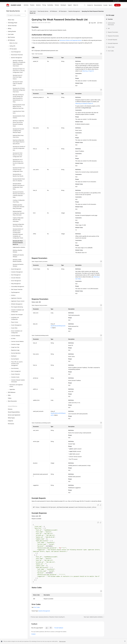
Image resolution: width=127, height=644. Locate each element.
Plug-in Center (15, 322)
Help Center (33, 11)
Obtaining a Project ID (88, 71)
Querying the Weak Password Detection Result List (18, 243)
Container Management (17, 272)
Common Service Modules (17, 341)
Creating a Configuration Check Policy (19, 201)
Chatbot (33, 634)
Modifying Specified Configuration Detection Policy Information (19, 207)
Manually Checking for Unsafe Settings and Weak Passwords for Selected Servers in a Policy (18, 98)
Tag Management (15, 292)
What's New (11, 20)
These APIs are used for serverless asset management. (17, 364)
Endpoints (10, 421)
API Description (13, 49)
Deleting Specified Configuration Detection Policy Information (19, 213)
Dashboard (14, 356)
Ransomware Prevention (17, 55)
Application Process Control (18, 301)
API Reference (11, 40)
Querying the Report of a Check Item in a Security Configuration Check (19, 71)
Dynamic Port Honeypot (17, 315)
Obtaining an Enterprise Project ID (84, 103)
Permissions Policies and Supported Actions (71, 40)
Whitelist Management (17, 304)
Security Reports (15, 359)
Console (105, 5)
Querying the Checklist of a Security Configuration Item (19, 148)
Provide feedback (59, 628)
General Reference (13, 406)
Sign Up (117, 5)
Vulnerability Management (18, 287)
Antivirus (13, 295)
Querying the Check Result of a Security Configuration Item (18, 155)
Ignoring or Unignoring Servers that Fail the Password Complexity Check (18, 123)
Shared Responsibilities (14, 412)
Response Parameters (113, 36)
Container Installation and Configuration (17, 311)
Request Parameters (113, 32)
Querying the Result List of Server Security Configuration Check (19, 170)
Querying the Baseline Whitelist (18, 265)
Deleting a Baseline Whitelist (17, 251)
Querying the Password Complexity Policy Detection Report (18, 131)
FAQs (9, 395)
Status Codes (111, 47)
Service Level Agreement (14, 415)
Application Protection (16, 298)
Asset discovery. (15, 368)
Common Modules (16, 336)
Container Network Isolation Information (18, 381)
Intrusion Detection (16, 278)
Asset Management (16, 52)
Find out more (62, 641)
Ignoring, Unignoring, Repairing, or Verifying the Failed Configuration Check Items (19, 63)
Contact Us (90, 5)
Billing (10, 29)
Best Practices (11, 37)
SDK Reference (12, 392)
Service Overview (12, 26)
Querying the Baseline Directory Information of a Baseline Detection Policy (19, 195)
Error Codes (111, 51)
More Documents (12, 401)
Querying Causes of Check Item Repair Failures (17, 77)
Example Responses (113, 43)
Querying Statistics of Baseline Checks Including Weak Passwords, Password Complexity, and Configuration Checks (18, 233)
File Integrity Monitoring (17, 307)
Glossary (10, 409)
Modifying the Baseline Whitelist (18, 256)
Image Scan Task (15, 347)
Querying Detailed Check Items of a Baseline (19, 180)
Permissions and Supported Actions (16, 386)
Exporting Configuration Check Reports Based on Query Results (19, 142)
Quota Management (16, 269)
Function (110, 19)
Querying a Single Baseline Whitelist (17, 261)
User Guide (11, 34)
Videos (10, 398)
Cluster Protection (16, 374)
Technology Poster (13, 23)
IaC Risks (13, 339)
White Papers (11, 418)
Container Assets (15, 377)
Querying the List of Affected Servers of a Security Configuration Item (18, 162)
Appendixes (12, 389)
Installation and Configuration (15, 318)
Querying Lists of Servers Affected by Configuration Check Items (19, 90)
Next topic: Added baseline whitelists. (93, 617)
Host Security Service (43, 11)
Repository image (15, 350)
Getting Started (12, 31)
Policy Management (16, 284)
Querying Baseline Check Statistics (19, 117)
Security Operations (16, 353)
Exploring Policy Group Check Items (18, 136)
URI (109, 28)
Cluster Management (16, 325)
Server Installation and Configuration (17, 332)
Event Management (16, 275)
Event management (16, 371)
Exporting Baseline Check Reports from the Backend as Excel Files (19, 107)
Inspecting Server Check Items (19, 112)
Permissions (11, 424)
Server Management (16, 281)
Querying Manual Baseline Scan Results (18, 175)
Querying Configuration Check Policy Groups (18, 225)
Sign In (110, 5)
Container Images (15, 344)
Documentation (98, 5)
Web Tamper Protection (17, 289)
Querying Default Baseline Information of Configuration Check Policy (19, 186)
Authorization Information (111, 24)
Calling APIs (12, 46)
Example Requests (112, 40)
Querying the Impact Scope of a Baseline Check (18, 84)
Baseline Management (17, 58)
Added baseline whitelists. (19, 247)
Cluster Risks (14, 328)
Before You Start (13, 43)
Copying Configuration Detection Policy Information (18, 220)
